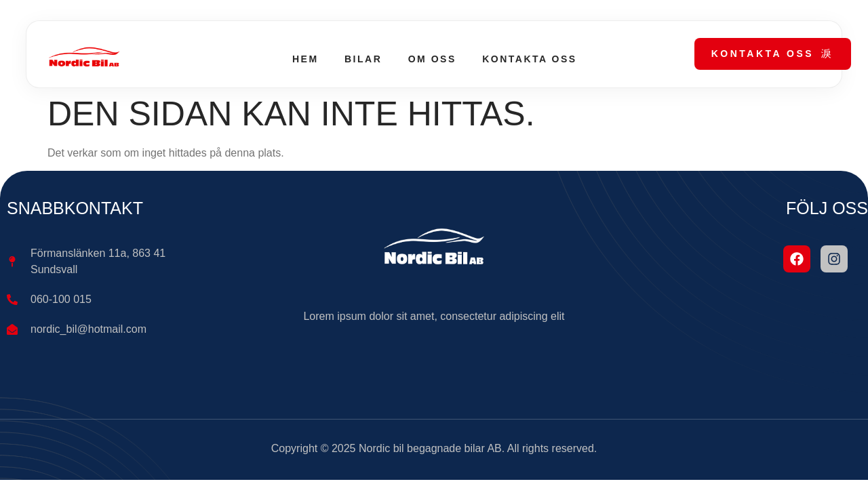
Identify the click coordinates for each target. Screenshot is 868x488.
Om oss (432, 59)
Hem (303, 59)
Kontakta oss (531, 59)
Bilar (362, 59)
